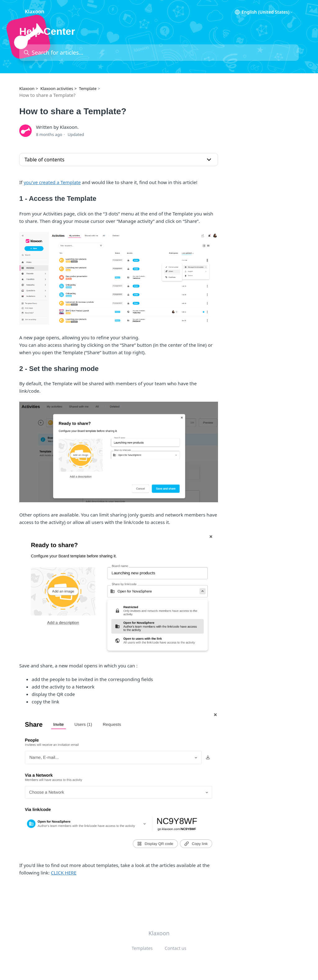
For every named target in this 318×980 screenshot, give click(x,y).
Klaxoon (27, 88)
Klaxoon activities (57, 88)
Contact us (175, 948)
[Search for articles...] (159, 53)
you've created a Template (52, 182)
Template (88, 88)
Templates (142, 948)
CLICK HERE (64, 873)
